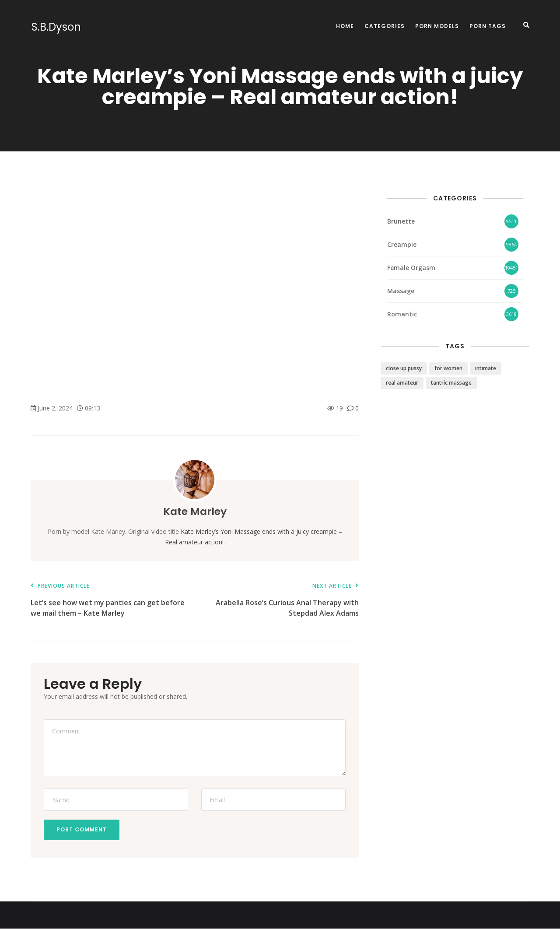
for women (448, 368)
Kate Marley (195, 511)
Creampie (402, 244)
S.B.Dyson (55, 27)
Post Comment (82, 830)
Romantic (402, 314)
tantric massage (451, 383)
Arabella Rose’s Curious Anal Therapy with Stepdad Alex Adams (281, 601)
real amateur (402, 383)
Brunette (401, 221)
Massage (401, 291)
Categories (385, 26)
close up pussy (404, 368)
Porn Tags (488, 26)
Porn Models (437, 26)
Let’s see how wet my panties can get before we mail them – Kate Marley (108, 601)
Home (345, 26)
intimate (486, 368)
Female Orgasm (411, 268)
